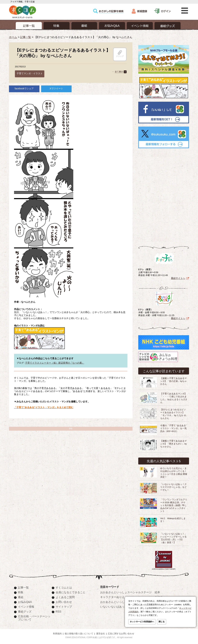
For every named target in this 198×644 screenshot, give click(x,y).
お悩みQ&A (25, 602)
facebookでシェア (24, 88)
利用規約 (57, 634)
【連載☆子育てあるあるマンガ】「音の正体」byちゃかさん (173, 381)
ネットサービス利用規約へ (142, 622)
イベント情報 (26, 607)
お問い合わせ (64, 602)
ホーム (13, 37)
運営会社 (101, 634)
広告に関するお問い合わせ (121, 634)
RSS (58, 612)
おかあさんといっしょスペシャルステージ (126, 592)
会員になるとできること (71, 592)
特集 (21, 592)
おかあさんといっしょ (114, 602)
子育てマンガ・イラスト (30, 73)
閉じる (162, 622)
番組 (21, 597)
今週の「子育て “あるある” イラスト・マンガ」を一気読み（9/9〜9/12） (173, 428)
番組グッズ (25, 612)
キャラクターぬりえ (112, 597)
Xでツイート (56, 88)
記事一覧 (26, 37)
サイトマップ (64, 607)
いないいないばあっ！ (114, 607)
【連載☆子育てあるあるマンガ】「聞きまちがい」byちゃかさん (173, 444)
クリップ (120, 54)
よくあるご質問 (65, 597)
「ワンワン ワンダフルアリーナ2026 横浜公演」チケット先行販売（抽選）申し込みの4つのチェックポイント (174, 505)
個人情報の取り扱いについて (79, 634)
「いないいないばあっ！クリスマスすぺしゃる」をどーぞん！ (173, 487)
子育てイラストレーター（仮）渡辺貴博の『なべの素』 (55, 363)
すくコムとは (64, 587)
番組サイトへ (178, 278)
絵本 (157, 592)
